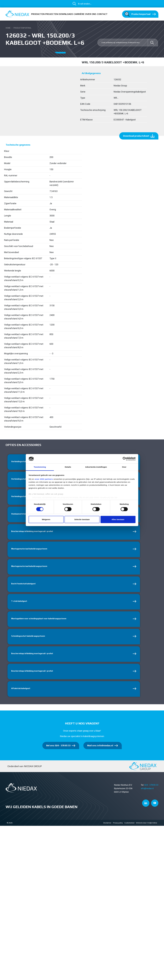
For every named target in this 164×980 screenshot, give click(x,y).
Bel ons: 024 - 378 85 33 (58, 751)
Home (8, 28)
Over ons (91, 14)
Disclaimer (107, 828)
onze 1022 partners (44, 479)
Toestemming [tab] (40, 467)
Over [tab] (124, 467)
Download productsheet (136, 136)
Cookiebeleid (129, 828)
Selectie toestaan (82, 519)
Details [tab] (68, 467)
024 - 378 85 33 (151, 790)
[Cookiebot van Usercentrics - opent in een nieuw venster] (125, 459)
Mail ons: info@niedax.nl (100, 751)
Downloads (66, 14)
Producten (38, 14)
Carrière (79, 14)
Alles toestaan (118, 519)
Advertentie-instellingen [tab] (96, 467)
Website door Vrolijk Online (147, 828)
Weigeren (46, 519)
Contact (102, 14)
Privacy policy (118, 828)
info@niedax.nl (147, 794)
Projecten (52, 14)
